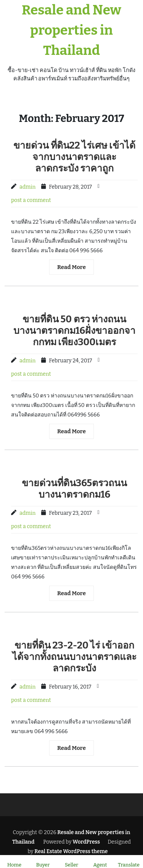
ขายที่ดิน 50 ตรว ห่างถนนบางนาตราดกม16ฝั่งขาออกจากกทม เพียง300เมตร (75, 331)
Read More (71, 267)
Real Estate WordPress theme (71, 851)
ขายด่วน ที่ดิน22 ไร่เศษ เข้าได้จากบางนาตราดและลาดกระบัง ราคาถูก (74, 157)
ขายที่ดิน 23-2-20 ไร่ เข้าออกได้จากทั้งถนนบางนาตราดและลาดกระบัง (74, 657)
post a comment (31, 200)
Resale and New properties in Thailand (71, 30)
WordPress (86, 842)
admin (27, 187)
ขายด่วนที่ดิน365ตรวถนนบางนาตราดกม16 (74, 489)
